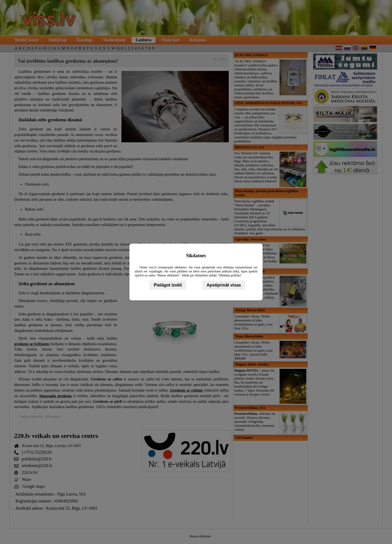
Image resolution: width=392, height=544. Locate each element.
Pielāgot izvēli (168, 285)
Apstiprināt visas (224, 285)
